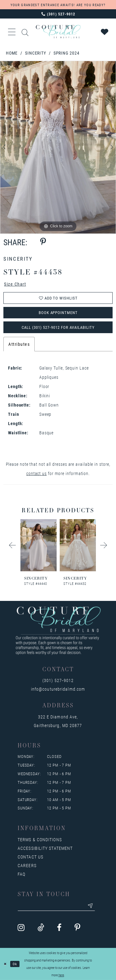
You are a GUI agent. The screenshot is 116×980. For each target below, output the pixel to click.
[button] (12, 32)
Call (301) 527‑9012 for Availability (58, 327)
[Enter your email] (56, 906)
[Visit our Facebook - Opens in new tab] (59, 928)
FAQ (21, 874)
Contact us (30, 857)
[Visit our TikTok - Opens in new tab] (41, 928)
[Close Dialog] (5, 964)
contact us (37, 474)
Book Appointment (58, 313)
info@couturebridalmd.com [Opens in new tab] (58, 689)
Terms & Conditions (40, 840)
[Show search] (25, 32)
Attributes (19, 344)
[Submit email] (91, 906)
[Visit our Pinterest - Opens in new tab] (77, 928)
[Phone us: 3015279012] (58, 14)
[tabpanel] (58, 147)
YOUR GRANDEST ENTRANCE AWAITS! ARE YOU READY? (58, 5)
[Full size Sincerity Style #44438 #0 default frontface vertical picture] (58, 147)
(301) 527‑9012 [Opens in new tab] (58, 681)
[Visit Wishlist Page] (105, 32)
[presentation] (39, 546)
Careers (27, 866)
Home (12, 53)
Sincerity (36, 53)
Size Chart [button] (15, 284)
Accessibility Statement (45, 848)
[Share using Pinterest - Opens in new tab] (43, 242)
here (61, 975)
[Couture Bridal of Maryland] (58, 32)
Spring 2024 (67, 53)
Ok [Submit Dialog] (15, 964)
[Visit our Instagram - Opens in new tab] (21, 928)
